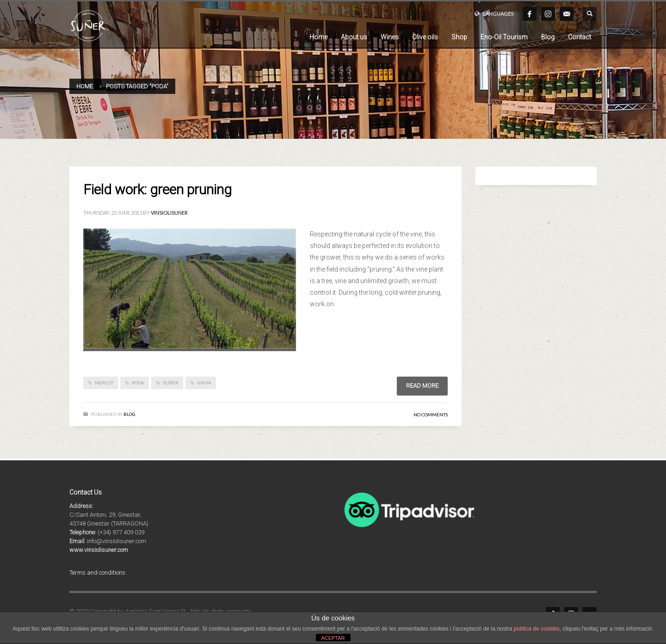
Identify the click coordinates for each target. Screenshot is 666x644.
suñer (171, 383)
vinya (204, 383)
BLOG (129, 414)
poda (138, 383)
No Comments (431, 415)
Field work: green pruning (157, 189)
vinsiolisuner (169, 213)
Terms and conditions (97, 573)
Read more (422, 386)
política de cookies (537, 629)
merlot (104, 383)
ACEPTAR (333, 638)
